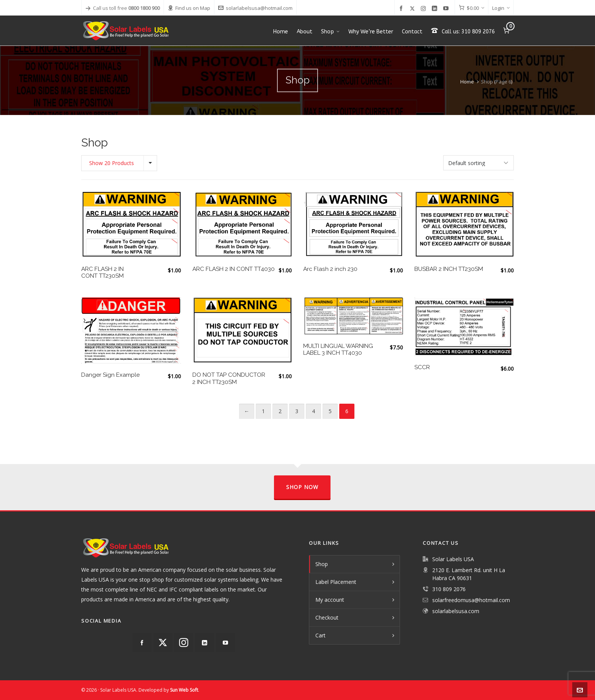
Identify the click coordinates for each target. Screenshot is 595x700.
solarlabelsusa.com (456, 611)
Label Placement (336, 582)
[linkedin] (436, 9)
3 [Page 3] (297, 411)
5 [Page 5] (330, 411)
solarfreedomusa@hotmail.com (471, 600)
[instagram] (424, 8)
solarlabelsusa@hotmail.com (255, 8)
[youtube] (447, 9)
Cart (320, 635)
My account (330, 600)
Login (501, 8)
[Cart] (471, 8)
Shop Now (302, 487)
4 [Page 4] (313, 411)
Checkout (327, 617)
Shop (322, 564)
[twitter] (413, 8)
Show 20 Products (112, 163)
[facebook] (402, 9)
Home (467, 82)
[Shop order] (479, 163)
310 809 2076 (449, 589)
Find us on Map (189, 8)
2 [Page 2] (280, 411)
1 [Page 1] (263, 411)
